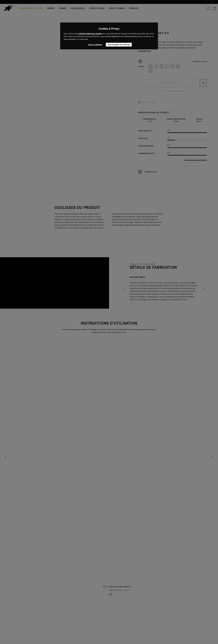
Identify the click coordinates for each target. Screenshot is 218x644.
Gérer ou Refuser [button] (95, 45)
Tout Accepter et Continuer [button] (119, 45)
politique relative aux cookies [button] (90, 34)
